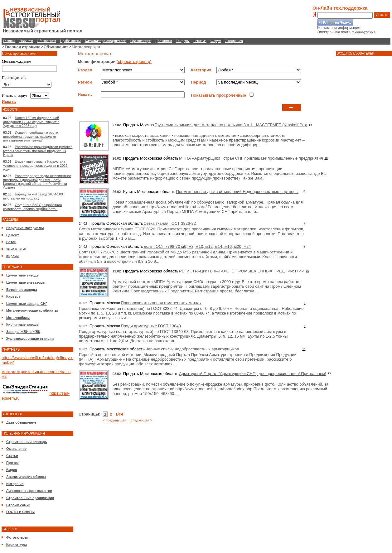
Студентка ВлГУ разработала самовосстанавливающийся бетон (33, 207)
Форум (216, 41)
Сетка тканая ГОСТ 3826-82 (170, 223)
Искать (382, 15)
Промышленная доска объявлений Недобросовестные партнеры (237, 192)
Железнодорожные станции (30, 339)
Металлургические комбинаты (32, 310)
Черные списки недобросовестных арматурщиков (192, 349)
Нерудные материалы (25, 228)
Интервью (15, 484)
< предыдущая (115, 420)
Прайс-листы (70, 41)
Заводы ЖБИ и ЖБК (23, 332)
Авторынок (234, 41)
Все (119, 414)
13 (304, 349)
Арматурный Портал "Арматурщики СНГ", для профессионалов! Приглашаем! (253, 374)
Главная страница (23, 47)
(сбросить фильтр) (134, 62)
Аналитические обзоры (26, 477)
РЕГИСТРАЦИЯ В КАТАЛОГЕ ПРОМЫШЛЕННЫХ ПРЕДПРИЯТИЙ (242, 271)
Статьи (12, 456)
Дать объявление (21, 422)
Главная (9, 41)
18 (310, 125)
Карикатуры (17, 545)
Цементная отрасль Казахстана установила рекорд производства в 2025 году (35, 165)
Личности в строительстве (29, 491)
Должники (164, 41)
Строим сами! (18, 505)
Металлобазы (18, 318)
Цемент (12, 235)
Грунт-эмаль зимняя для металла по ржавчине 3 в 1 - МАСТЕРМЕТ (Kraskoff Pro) (231, 125)
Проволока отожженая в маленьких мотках (161, 303)
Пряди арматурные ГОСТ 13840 (151, 326)
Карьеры (14, 296)
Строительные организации (30, 498)
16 (307, 271)
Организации (141, 41)
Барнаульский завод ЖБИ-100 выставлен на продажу (33, 196)
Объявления (46, 41)
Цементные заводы (23, 275)
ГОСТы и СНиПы (20, 512)
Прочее (12, 463)
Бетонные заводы (22, 290)
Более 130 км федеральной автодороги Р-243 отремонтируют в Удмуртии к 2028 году (31, 122)
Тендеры (183, 41)
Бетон (11, 242)
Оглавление (16, 449)
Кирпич (12, 256)
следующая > (141, 420)
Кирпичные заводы (23, 325)
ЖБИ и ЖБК (16, 249)
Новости (26, 41)
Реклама (200, 41)
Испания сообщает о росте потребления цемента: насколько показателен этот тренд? (30, 136)
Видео (12, 470)
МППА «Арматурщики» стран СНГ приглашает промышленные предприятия (251, 158)
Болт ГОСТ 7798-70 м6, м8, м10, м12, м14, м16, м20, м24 (197, 246)
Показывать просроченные (218, 95)
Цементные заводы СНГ (27, 304)
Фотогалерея (17, 537)
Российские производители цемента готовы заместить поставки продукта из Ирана (38, 151)
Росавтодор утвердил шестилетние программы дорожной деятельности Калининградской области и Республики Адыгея (37, 182)
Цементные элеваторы (26, 282)
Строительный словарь (27, 442)
